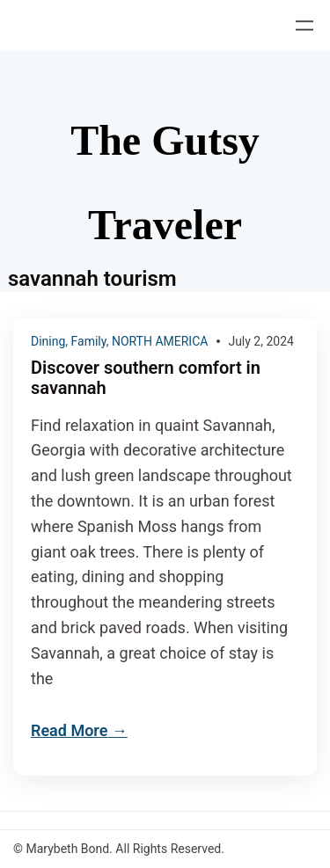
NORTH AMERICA (160, 341)
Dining (48, 341)
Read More (69, 730)
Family (89, 341)
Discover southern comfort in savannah (146, 378)
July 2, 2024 (261, 341)
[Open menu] (304, 26)
